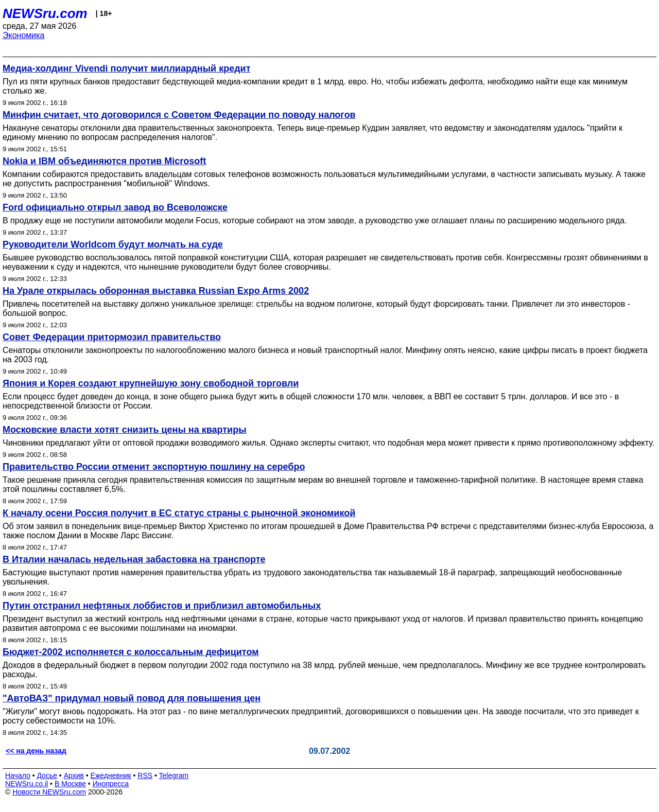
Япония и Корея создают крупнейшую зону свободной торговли (151, 383)
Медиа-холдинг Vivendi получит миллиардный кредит (127, 68)
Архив (74, 775)
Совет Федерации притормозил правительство (112, 337)
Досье (47, 775)
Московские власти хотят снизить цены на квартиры (125, 430)
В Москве (70, 784)
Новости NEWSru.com (49, 792)
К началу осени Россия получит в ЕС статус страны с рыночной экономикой (179, 513)
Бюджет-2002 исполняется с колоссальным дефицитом (131, 652)
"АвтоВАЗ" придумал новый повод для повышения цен (132, 698)
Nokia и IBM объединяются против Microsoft (104, 161)
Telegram (174, 775)
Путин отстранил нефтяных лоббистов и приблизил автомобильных (162, 606)
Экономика (24, 35)
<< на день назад (36, 751)
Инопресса (111, 784)
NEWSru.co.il (27, 784)
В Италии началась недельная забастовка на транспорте (134, 559)
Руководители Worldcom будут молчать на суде (113, 244)
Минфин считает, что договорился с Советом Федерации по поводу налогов (179, 115)
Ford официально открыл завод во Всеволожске (115, 207)
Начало (18, 775)
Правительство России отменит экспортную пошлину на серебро (154, 467)
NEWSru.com (45, 13)
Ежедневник (111, 775)
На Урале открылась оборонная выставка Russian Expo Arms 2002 (156, 291)
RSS (145, 775)
